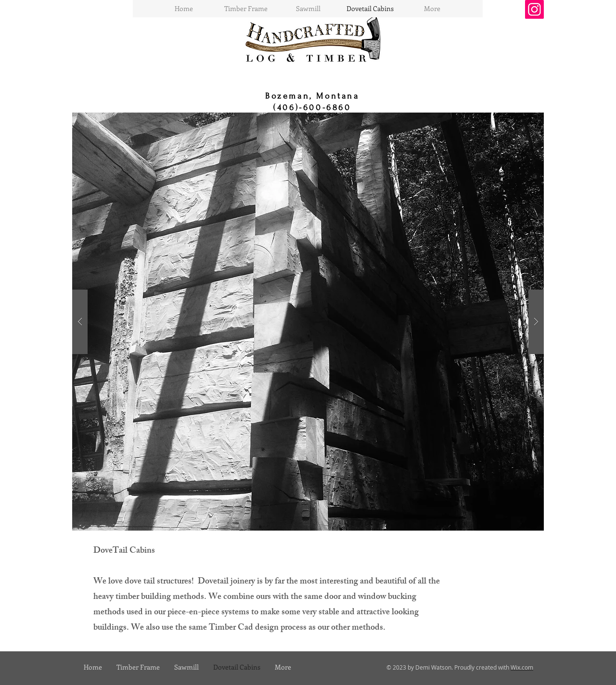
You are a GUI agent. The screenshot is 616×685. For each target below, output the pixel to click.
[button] (308, 322)
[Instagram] (534, 9)
